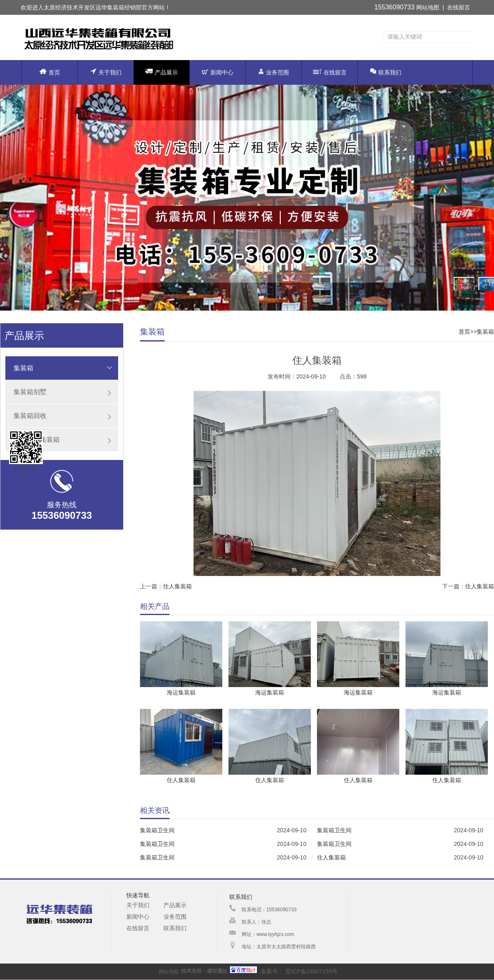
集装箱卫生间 (157, 830)
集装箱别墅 (30, 392)
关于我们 (106, 72)
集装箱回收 (30, 416)
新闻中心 (218, 72)
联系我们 (386, 72)
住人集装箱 (177, 586)
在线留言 (459, 7)
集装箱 (23, 368)
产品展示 (162, 72)
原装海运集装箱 (37, 440)
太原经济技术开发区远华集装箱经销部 (93, 7)
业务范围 (274, 72)
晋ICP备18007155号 (311, 971)
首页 (50, 72)
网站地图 (428, 7)
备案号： (257, 971)
